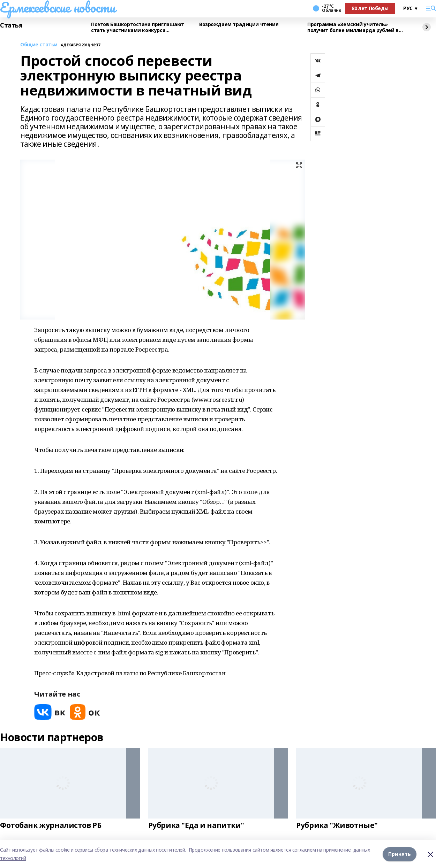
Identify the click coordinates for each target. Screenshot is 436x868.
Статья (11, 25)
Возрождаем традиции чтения (239, 25)
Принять (400, 854)
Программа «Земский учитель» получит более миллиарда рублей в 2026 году (353, 27)
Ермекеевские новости (58, 7)
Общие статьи (39, 45)
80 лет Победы (370, 8)
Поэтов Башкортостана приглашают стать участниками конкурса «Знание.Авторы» (138, 27)
